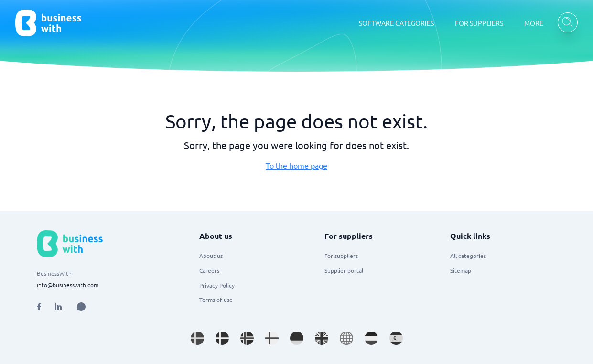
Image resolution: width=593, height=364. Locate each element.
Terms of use (216, 300)
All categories (468, 256)
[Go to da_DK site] (222, 338)
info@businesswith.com (68, 285)
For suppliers (341, 256)
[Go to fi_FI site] (272, 338)
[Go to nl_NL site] (371, 338)
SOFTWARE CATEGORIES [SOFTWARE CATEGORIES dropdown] (396, 23)
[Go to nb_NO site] (247, 338)
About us (211, 256)
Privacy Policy (217, 285)
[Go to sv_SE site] (197, 338)
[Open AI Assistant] (81, 307)
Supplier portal (344, 270)
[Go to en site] (346, 338)
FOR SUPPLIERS (479, 23)
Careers (209, 270)
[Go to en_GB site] (322, 338)
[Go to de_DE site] (297, 338)
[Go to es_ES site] (396, 338)
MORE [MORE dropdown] (534, 23)
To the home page (296, 165)
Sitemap (461, 270)
